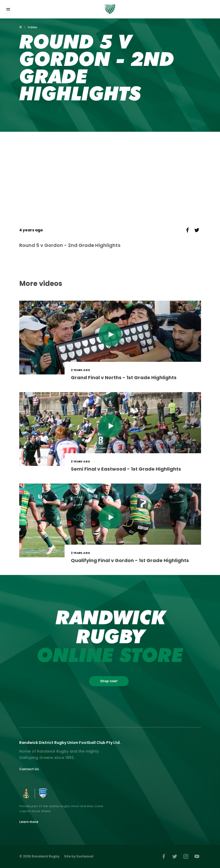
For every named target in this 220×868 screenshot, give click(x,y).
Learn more (29, 822)
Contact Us (29, 769)
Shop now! (109, 681)
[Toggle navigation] (8, 9)
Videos (32, 27)
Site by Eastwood (79, 856)
